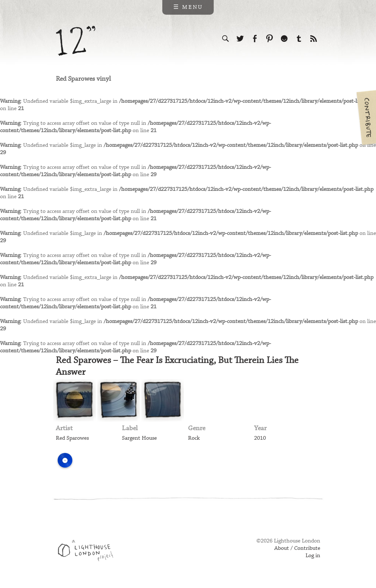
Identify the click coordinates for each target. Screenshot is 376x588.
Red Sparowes (72, 438)
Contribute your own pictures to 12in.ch (366, 117)
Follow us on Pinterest (270, 39)
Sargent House (139, 438)
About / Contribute (297, 548)
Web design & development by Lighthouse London (88, 552)
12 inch (76, 41)
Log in (313, 556)
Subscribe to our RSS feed (314, 39)
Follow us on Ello (284, 39)
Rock (194, 438)
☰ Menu (188, 7)
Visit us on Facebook (255, 39)
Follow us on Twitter (240, 39)
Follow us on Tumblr (299, 39)
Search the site (225, 39)
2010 (260, 438)
